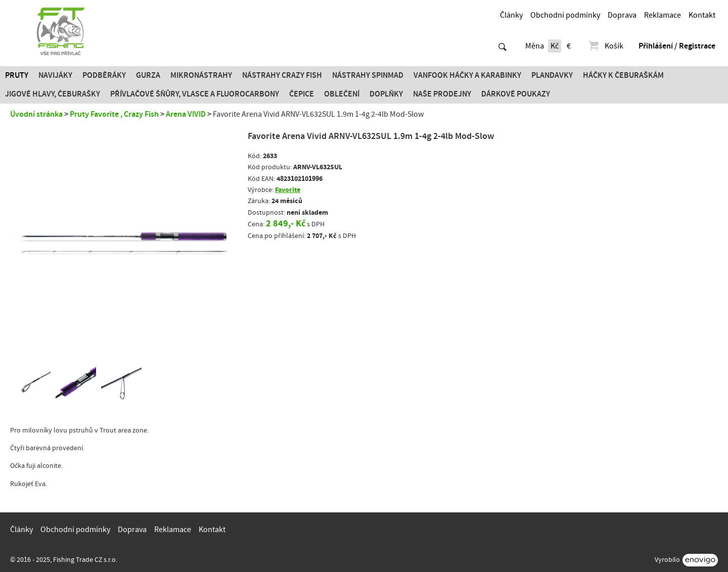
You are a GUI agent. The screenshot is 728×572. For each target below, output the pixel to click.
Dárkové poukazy (516, 94)
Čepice (302, 94)
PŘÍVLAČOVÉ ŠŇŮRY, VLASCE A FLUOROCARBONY (195, 94)
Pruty (17, 75)
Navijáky (55, 75)
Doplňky (386, 94)
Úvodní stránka (36, 114)
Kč (555, 46)
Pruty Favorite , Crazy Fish (114, 114)
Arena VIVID (186, 114)
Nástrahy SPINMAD (368, 75)
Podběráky (104, 75)
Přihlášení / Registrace (677, 46)
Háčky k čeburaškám (623, 75)
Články (511, 15)
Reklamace (663, 15)
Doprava (622, 15)
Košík (605, 46)
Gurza (148, 75)
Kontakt (702, 15)
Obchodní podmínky (565, 15)
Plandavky (552, 75)
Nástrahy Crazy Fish (282, 75)
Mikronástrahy (201, 75)
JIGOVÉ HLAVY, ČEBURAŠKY (53, 94)
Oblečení (342, 94)
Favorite (288, 190)
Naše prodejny (442, 94)
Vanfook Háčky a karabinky (467, 75)
